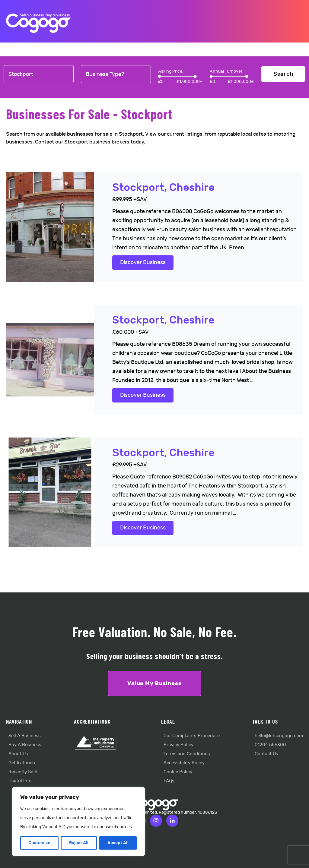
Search (283, 74)
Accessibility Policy (184, 763)
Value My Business (154, 683)
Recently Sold (23, 772)
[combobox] (39, 74)
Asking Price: (171, 71)
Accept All (118, 843)
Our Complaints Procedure (192, 736)
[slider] (159, 76)
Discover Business (143, 262)
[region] (78, 822)
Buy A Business (25, 745)
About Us (18, 754)
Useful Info (20, 781)
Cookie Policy (178, 772)
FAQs (169, 781)
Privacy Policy (178, 745)
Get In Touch (22, 763)
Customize (39, 843)
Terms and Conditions (187, 754)
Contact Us (266, 754)
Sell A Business (25, 736)
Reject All (79, 843)
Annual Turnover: (227, 71)
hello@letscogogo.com (279, 736)
